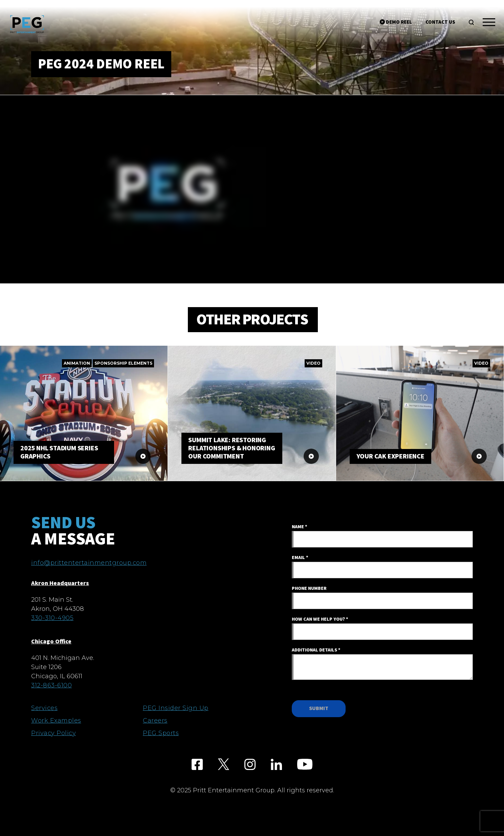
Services (44, 708)
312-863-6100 (51, 685)
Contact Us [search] (440, 22)
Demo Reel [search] (396, 22)
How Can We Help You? (320, 619)
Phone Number (309, 588)
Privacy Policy (53, 733)
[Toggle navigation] (489, 23)
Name (300, 527)
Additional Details (316, 650)
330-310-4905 (52, 618)
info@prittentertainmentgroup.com (89, 563)
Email (300, 558)
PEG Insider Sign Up (176, 708)
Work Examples (56, 721)
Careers (155, 721)
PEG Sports (161, 733)
